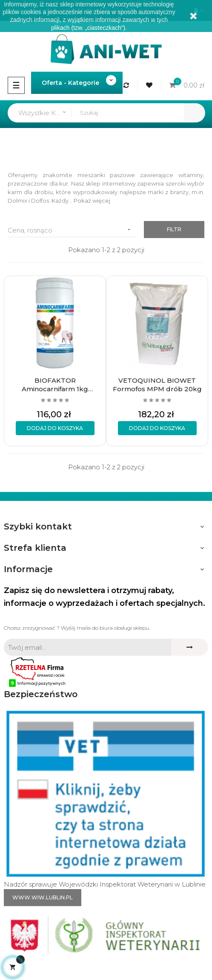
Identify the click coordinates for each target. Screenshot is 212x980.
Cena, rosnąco (72, 230)
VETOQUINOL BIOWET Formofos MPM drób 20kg (157, 385)
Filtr (174, 229)
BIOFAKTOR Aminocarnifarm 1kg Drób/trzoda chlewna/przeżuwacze (55, 385)
